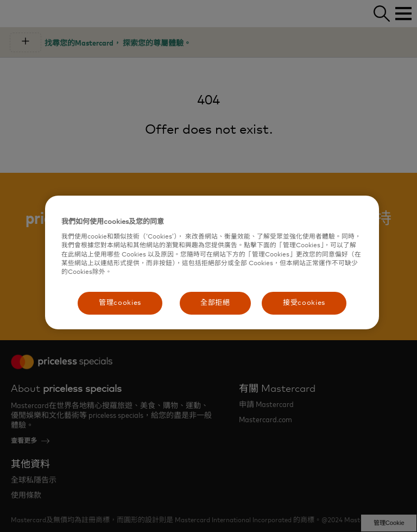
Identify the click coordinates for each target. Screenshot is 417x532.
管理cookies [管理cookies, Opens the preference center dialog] (120, 303)
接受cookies (304, 303)
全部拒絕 (215, 303)
